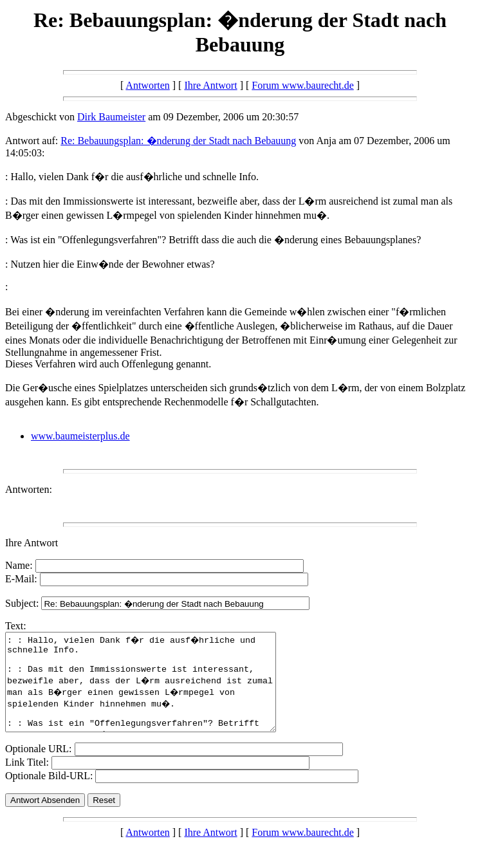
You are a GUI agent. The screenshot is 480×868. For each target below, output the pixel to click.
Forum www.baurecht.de (302, 85)
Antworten (147, 85)
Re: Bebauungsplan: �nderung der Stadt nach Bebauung (178, 141)
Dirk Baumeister (111, 117)
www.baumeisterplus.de (80, 436)
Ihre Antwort (210, 85)
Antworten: (29, 489)
